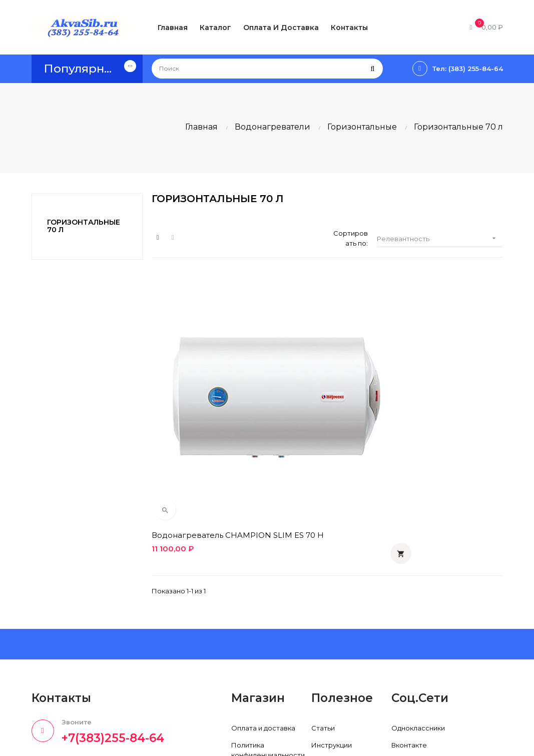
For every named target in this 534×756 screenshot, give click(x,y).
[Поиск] (267, 69)
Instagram (407, 667)
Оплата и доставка (263, 599)
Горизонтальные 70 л (84, 226)
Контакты (247, 677)
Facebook (408, 633)
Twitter (403, 650)
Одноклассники (418, 599)
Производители (339, 633)
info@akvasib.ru (57, 693)
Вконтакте (409, 616)
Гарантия (247, 643)
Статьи (323, 599)
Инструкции (332, 616)
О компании (251, 660)
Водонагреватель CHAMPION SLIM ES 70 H (201, 401)
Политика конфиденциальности (268, 621)
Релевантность (440, 238)
